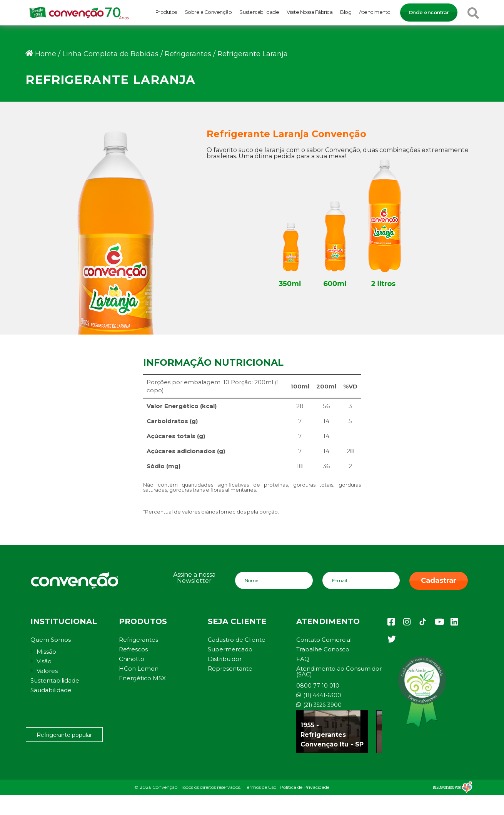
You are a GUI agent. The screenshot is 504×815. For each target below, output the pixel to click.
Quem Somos (51, 640)
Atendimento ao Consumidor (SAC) (339, 671)
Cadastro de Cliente (237, 640)
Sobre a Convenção (208, 12)
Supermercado (230, 649)
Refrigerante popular (64, 735)
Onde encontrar (429, 12)
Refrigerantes (139, 640)
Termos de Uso (260, 787)
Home (46, 54)
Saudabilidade (51, 690)
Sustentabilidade (259, 12)
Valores (47, 671)
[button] (488, 805)
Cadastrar (439, 581)
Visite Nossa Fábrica (310, 12)
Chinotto (132, 659)
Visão (44, 661)
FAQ (303, 659)
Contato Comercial (324, 640)
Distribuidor (225, 659)
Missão (46, 652)
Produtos (166, 12)
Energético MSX (142, 678)
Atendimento (375, 12)
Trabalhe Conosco (323, 649)
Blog (346, 12)
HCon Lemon (139, 669)
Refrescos (133, 649)
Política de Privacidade (305, 787)
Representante (230, 669)
